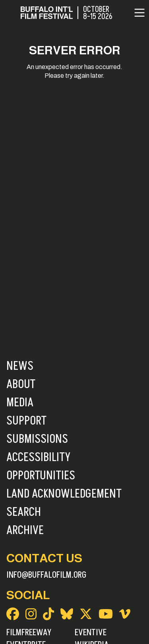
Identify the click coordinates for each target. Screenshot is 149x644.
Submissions (37, 439)
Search (24, 512)
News (20, 366)
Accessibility (38, 458)
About (21, 384)
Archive (25, 531)
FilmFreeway (29, 632)
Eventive (91, 632)
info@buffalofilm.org (46, 575)
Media (20, 403)
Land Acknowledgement (64, 494)
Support (26, 421)
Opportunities (41, 476)
